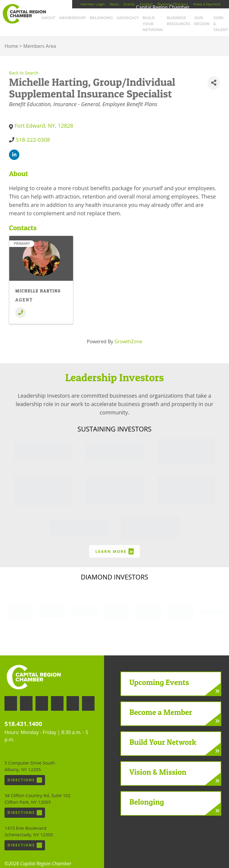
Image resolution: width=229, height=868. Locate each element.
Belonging (102, 18)
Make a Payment (207, 4)
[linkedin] (14, 147)
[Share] (214, 75)
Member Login (93, 4)
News (114, 4)
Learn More (114, 543)
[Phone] (20, 305)
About (54, 18)
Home (11, 38)
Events (129, 4)
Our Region (200, 20)
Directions (25, 772)
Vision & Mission (158, 764)
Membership (76, 18)
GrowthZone (128, 333)
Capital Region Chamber (24, 14)
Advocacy (127, 18)
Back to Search (24, 65)
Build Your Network (151, 20)
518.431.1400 (23, 716)
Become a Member (161, 704)
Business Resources (178, 20)
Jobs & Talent (217, 20)
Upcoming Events (159, 674)
